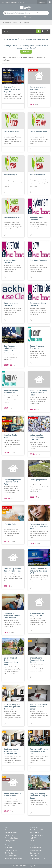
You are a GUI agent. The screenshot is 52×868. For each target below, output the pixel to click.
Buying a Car (34, 853)
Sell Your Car (9, 853)
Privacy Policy (10, 841)
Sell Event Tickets (11, 856)
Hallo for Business (11, 850)
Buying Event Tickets (38, 858)
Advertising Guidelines (38, 830)
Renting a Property (37, 850)
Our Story (8, 830)
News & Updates (11, 833)
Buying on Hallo (35, 848)
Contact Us (9, 835)
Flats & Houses (26, 17)
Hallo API (33, 838)
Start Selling (9, 848)
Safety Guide (35, 833)
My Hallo (42, 2)
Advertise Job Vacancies (13, 858)
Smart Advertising (36, 835)
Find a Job (34, 856)
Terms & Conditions (12, 838)
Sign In (26, 52)
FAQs (32, 841)
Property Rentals (12, 23)
